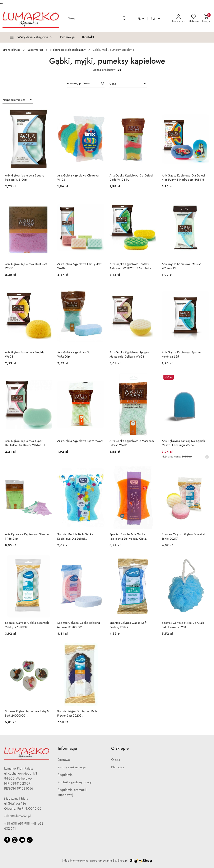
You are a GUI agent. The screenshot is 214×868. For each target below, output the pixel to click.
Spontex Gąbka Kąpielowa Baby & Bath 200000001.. (27, 713)
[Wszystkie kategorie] (29, 37)
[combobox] (128, 84)
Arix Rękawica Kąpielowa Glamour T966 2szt (27, 536)
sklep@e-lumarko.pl (17, 816)
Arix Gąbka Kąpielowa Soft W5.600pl (75, 355)
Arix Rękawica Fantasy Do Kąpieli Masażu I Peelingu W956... (183, 443)
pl (141, 19)
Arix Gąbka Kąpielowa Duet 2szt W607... (26, 266)
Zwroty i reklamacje (72, 767)
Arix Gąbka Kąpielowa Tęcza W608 (80, 441)
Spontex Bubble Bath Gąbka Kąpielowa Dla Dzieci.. (75, 536)
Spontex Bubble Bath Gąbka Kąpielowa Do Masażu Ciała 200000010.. (128, 537)
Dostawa (64, 760)
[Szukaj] (103, 84)
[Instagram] (15, 840)
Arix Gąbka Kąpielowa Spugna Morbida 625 (182, 355)
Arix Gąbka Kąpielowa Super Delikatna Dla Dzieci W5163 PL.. (26, 443)
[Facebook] (7, 840)
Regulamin (65, 775)
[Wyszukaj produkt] (97, 19)
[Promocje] (67, 37)
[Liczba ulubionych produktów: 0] (194, 19)
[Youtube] (22, 840)
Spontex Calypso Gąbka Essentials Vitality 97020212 (27, 625)
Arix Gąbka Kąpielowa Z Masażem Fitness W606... (132, 443)
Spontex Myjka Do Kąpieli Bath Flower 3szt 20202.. (77, 713)
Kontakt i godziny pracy (75, 782)
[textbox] (123, 84)
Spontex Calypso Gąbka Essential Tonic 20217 (183, 536)
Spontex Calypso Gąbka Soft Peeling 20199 (128, 625)
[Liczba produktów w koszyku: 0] (206, 19)
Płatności (118, 767)
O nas (115, 760)
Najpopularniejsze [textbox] (14, 100)
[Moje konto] (179, 19)
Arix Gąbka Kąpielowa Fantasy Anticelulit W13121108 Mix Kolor (131, 266)
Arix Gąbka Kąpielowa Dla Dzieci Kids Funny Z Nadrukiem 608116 (183, 178)
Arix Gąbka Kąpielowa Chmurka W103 (78, 178)
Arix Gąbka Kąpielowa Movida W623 (25, 355)
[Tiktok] (30, 840)
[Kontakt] (88, 37)
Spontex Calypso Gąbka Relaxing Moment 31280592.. (79, 625)
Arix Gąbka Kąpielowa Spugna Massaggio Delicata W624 (129, 355)
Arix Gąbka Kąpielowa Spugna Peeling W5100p (25, 178)
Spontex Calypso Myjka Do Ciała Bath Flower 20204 (183, 625)
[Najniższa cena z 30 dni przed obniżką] (207, 457)
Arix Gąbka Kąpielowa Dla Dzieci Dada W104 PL (131, 178)
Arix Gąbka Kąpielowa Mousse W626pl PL (182, 266)
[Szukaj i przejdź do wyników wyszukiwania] (125, 19)
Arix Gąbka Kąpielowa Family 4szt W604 (79, 266)
